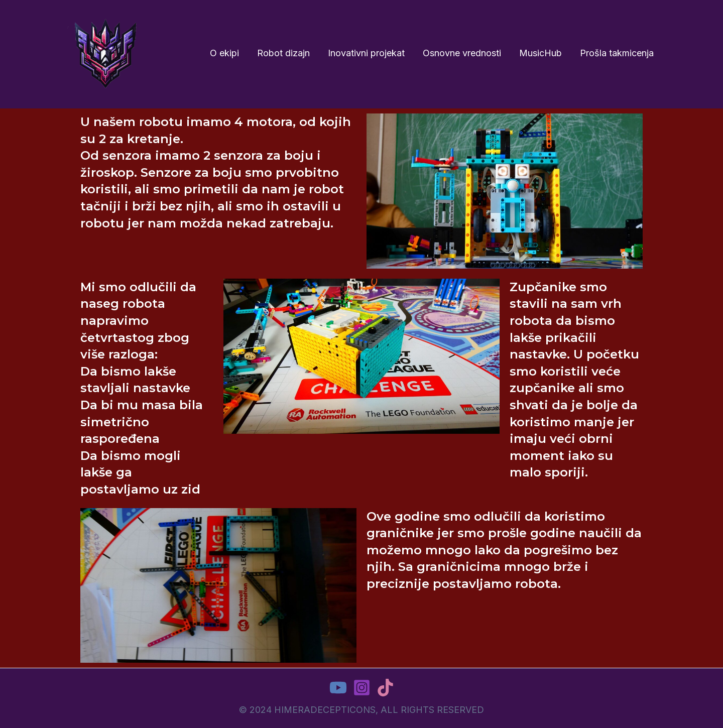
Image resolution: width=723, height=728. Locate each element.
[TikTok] (385, 688)
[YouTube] (338, 688)
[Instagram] (362, 688)
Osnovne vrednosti (462, 53)
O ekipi (224, 53)
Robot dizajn (283, 53)
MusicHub (540, 53)
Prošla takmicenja (617, 53)
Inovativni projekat (366, 53)
